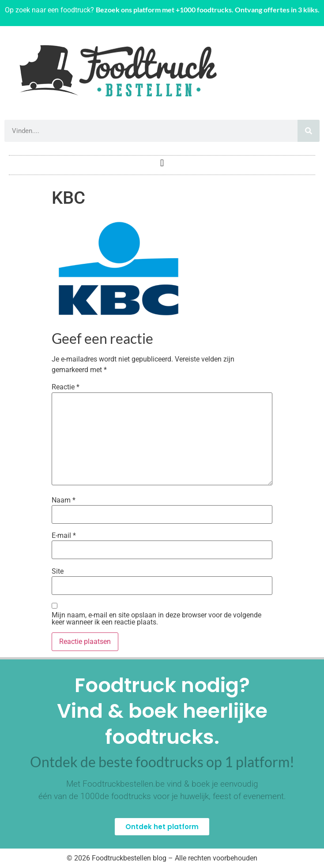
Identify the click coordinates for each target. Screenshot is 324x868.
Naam (64, 500)
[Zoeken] (309, 131)
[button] (162, 163)
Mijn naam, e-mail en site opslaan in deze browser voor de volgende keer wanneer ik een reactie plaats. (156, 619)
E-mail (64, 536)
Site (58, 571)
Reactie (66, 387)
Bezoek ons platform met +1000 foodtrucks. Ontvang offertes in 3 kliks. (208, 10)
